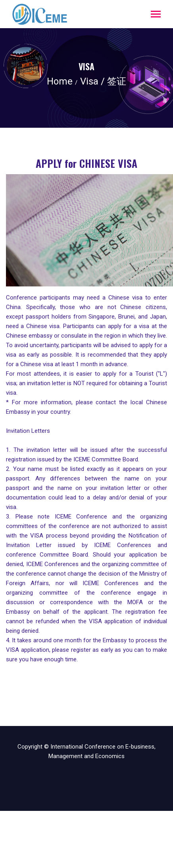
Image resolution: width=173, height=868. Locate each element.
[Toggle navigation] (156, 15)
